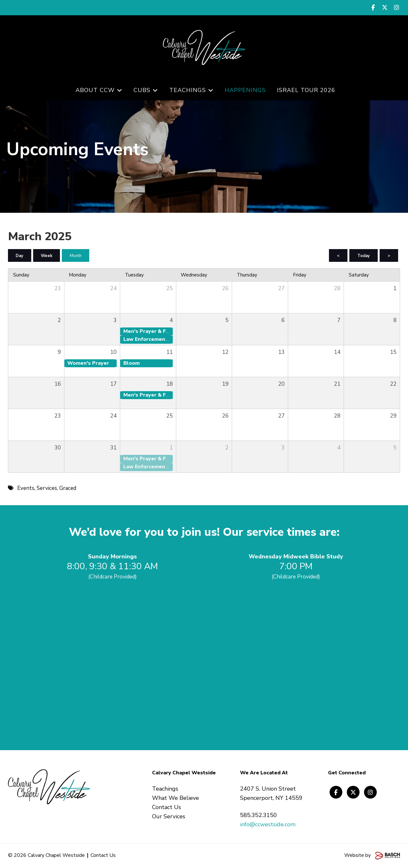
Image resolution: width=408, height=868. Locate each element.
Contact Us (103, 856)
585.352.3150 (259, 815)
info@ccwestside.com (268, 825)
